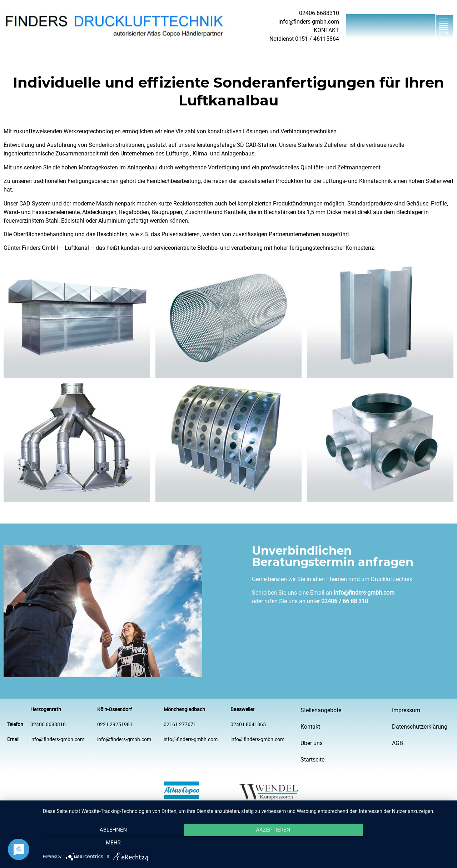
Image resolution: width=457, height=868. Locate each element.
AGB (398, 743)
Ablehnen (104, 843)
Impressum (406, 710)
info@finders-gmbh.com (364, 593)
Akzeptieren (246, 843)
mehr (389, 843)
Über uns (312, 743)
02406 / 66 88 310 (345, 601)
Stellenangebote (321, 710)
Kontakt (310, 727)
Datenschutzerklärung (420, 727)
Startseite (312, 760)
